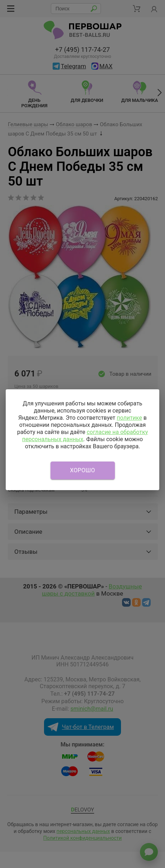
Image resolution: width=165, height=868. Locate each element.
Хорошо (83, 470)
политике (129, 418)
